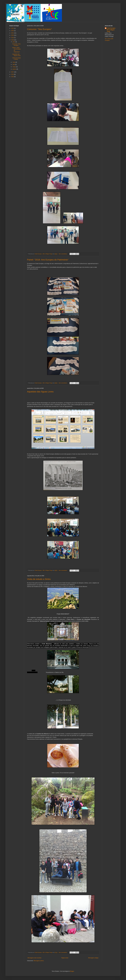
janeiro (15, 69)
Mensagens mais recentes (34, 958)
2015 (13, 77)
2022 (13, 31)
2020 (13, 35)
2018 (13, 40)
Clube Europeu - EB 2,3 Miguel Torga (111, 30)
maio (14, 62)
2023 (13, 28)
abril (14, 64)
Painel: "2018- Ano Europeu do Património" (48, 260)
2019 (13, 38)
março (14, 67)
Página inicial (65, 958)
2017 (13, 72)
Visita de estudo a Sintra (39, 579)
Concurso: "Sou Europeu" (39, 29)
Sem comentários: (63, 254)
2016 (13, 74)
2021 (13, 33)
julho (14, 42)
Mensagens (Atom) (39, 961)
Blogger (72, 971)
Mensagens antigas (93, 958)
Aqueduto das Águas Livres (40, 392)
